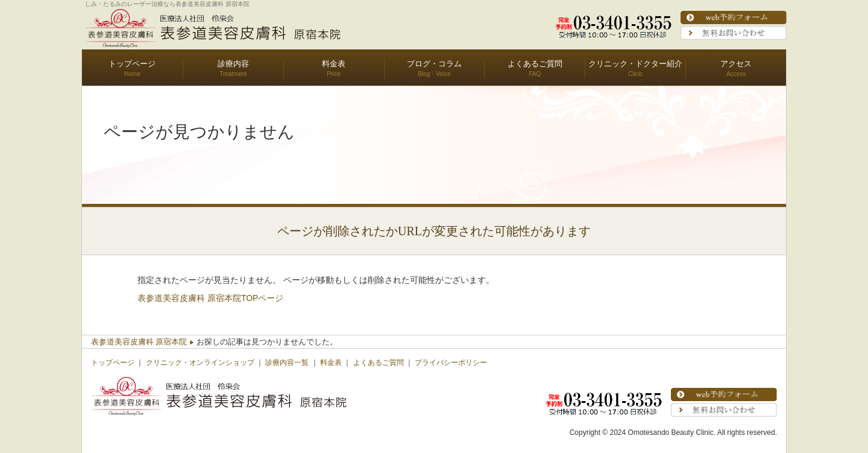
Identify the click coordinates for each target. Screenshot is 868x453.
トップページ (132, 64)
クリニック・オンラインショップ (200, 363)
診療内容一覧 (287, 363)
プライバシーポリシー (451, 363)
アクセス (736, 64)
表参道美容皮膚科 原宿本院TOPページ (210, 298)
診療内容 (233, 64)
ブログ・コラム (434, 64)
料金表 (334, 64)
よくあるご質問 (535, 64)
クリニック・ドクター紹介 (635, 64)
